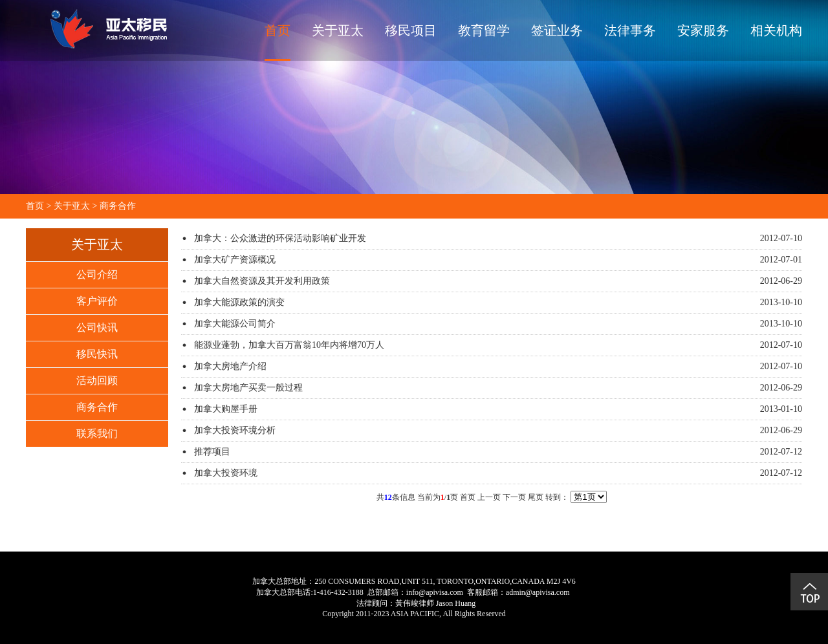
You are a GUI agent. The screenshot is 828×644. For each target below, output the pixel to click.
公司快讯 (97, 327)
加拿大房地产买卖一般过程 (248, 388)
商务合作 (118, 206)
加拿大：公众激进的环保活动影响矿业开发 (280, 238)
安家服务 (703, 30)
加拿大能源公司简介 (235, 324)
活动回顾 (97, 381)
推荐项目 (212, 452)
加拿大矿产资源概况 (235, 260)
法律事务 (630, 30)
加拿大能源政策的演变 (239, 302)
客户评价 (97, 301)
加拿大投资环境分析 (235, 430)
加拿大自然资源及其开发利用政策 (262, 281)
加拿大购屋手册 (226, 409)
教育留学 (484, 30)
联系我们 (97, 434)
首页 (278, 30)
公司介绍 (97, 274)
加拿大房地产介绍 (230, 366)
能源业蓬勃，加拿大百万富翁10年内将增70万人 (289, 345)
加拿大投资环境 (226, 473)
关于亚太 (338, 30)
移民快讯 (97, 354)
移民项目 (411, 30)
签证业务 (557, 30)
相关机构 (776, 30)
